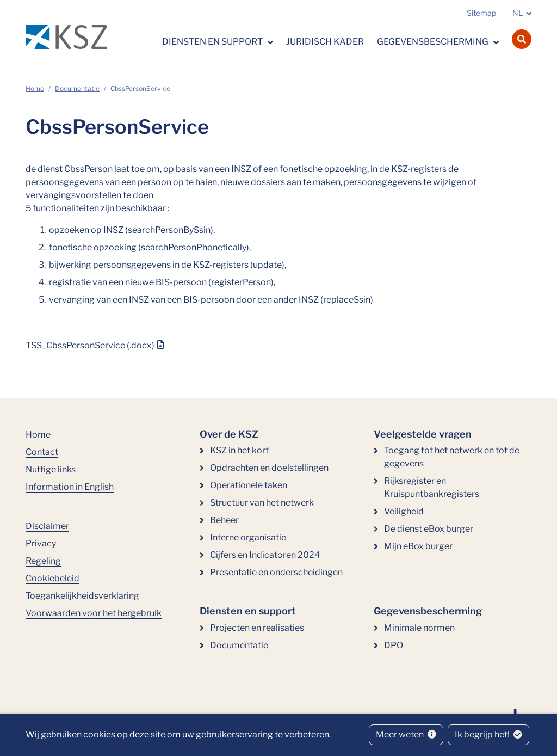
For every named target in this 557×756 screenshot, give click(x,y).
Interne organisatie (248, 537)
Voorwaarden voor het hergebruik (94, 613)
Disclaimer (47, 526)
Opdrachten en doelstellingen (269, 468)
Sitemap (481, 13)
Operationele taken (249, 485)
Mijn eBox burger (418, 546)
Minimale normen (419, 628)
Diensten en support (213, 42)
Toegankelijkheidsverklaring (82, 596)
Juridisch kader (325, 42)
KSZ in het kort (239, 450)
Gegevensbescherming (434, 42)
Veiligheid (404, 511)
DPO (394, 645)
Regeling (43, 561)
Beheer (224, 520)
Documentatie (77, 88)
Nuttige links (51, 469)
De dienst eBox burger (429, 529)
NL (518, 13)
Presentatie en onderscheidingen (276, 572)
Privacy (41, 543)
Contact (42, 452)
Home (35, 88)
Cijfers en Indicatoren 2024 (265, 555)
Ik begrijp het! (488, 735)
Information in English (70, 487)
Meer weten (406, 735)
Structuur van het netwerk (262, 503)
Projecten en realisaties (257, 628)
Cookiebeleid (52, 578)
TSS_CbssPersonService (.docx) (90, 345)
